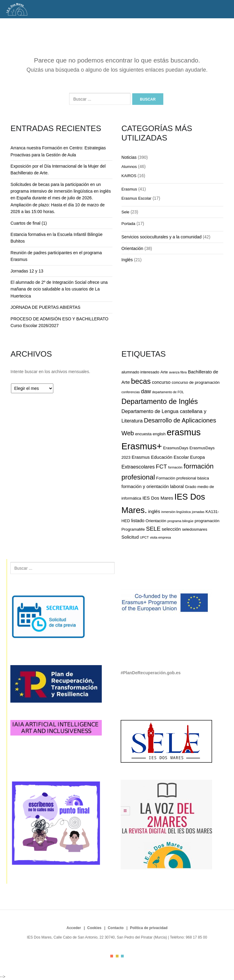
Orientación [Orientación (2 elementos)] (156, 521)
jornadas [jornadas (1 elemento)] (198, 512)
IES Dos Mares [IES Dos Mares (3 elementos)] (158, 498)
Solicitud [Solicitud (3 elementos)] (130, 537)
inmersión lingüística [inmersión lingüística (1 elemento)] (176, 512)
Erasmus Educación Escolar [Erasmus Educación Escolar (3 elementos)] (160, 457)
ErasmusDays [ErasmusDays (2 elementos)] (176, 448)
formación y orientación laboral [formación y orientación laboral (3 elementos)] (153, 486)
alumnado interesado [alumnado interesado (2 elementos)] (140, 372)
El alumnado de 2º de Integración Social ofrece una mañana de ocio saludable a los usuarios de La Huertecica (59, 289)
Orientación (133, 248)
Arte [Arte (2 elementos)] (164, 372)
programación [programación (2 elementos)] (207, 521)
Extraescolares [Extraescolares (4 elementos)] (138, 467)
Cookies (94, 928)
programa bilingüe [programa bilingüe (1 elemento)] (181, 521)
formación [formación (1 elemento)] (175, 467)
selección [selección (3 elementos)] (171, 529)
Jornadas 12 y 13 (27, 271)
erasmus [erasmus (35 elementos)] (184, 432)
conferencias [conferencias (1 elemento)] (131, 392)
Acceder (74, 928)
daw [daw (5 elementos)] (146, 391)
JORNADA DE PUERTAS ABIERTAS (46, 307)
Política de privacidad (149, 928)
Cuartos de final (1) (29, 223)
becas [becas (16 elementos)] (141, 381)
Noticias (129, 157)
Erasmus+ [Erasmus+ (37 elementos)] (142, 446)
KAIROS (129, 176)
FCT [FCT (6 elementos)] (161, 467)
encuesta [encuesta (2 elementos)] (143, 434)
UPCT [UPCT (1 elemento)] (144, 537)
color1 (112, 956)
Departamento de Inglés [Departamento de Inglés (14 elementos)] (160, 401)
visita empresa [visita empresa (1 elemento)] (160, 537)
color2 (117, 956)
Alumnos (129, 167)
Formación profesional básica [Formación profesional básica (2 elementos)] (182, 478)
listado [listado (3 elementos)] (138, 520)
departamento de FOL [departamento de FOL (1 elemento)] (168, 392)
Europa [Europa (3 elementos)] (197, 457)
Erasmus (129, 189)
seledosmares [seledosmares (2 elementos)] (195, 529)
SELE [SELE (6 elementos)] (153, 529)
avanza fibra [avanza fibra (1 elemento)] (178, 372)
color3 (122, 956)
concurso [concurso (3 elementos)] (161, 382)
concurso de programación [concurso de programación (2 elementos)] (195, 382)
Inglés (127, 260)
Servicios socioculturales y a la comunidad (162, 237)
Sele (126, 212)
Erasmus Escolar (136, 198)
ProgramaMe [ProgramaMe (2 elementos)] (133, 529)
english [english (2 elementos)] (159, 434)
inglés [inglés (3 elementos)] (154, 511)
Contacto (116, 928)
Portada (129, 224)
